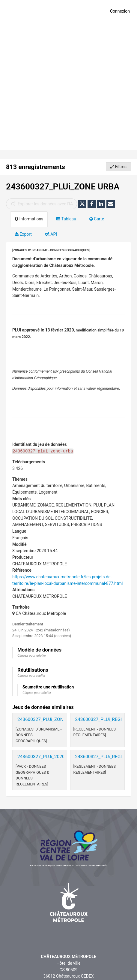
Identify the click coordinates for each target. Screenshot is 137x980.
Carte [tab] (97, 219)
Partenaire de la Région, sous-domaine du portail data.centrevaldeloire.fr (68, 865)
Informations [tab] (29, 219)
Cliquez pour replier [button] (31, 676)
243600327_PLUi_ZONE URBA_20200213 (60, 719)
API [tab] (51, 234)
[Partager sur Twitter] (82, 204)
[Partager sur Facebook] (92, 204)
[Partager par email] (111, 204)
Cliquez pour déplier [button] (32, 656)
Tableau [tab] (66, 219)
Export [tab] (23, 234)
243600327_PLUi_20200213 (46, 757)
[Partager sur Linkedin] (101, 204)
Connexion (120, 11)
